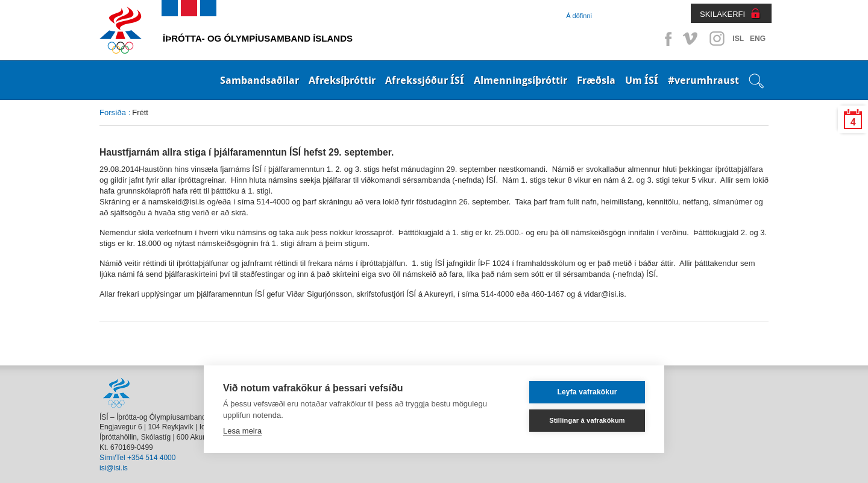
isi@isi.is (114, 468)
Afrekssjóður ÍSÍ (425, 80)
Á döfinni (579, 16)
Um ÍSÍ (642, 80)
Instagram (717, 39)
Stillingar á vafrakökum (587, 420)
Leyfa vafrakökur (587, 392)
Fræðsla (596, 80)
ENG (758, 39)
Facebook (666, 39)
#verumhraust (703, 80)
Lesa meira (242, 431)
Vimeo (691, 39)
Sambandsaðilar (259, 80)
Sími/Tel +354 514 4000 (137, 458)
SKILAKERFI (722, 14)
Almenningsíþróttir (520, 80)
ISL (738, 39)
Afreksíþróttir (342, 80)
